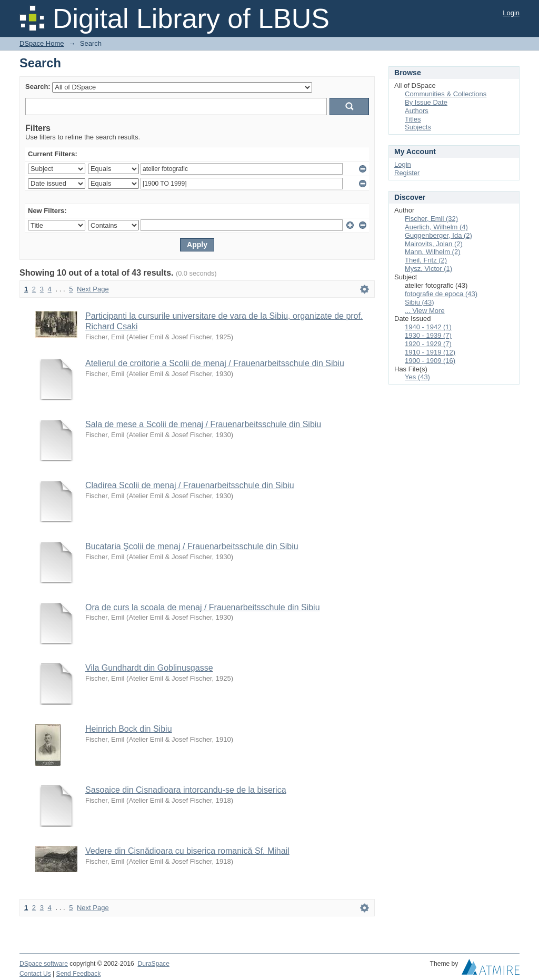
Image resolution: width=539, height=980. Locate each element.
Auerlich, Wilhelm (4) (436, 227)
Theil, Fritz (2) (426, 260)
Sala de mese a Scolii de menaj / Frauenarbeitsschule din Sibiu (203, 424)
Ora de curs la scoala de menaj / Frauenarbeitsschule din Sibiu (203, 607)
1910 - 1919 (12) (430, 352)
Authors (417, 111)
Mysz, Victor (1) (428, 269)
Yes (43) (417, 377)
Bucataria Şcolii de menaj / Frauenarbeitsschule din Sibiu (192, 546)
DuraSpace (153, 964)
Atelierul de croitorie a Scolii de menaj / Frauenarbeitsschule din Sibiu (215, 363)
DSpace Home (42, 43)
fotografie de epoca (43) (441, 294)
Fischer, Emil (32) (431, 219)
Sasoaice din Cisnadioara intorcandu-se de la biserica (186, 790)
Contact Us (35, 974)
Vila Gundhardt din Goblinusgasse (149, 668)
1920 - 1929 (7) (428, 344)
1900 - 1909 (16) (430, 361)
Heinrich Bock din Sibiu (129, 729)
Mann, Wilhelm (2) (432, 252)
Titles (413, 119)
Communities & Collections (446, 94)
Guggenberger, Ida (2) (438, 235)
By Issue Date (426, 102)
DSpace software (44, 964)
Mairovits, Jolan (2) (434, 244)
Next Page (93, 289)
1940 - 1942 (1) (428, 327)
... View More (425, 311)
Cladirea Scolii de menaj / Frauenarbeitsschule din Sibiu (190, 485)
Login (511, 13)
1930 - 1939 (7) (428, 335)
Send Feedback (79, 974)
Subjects (418, 127)
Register (407, 173)
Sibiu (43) (420, 302)
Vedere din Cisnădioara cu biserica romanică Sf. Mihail (187, 851)
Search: (38, 87)
